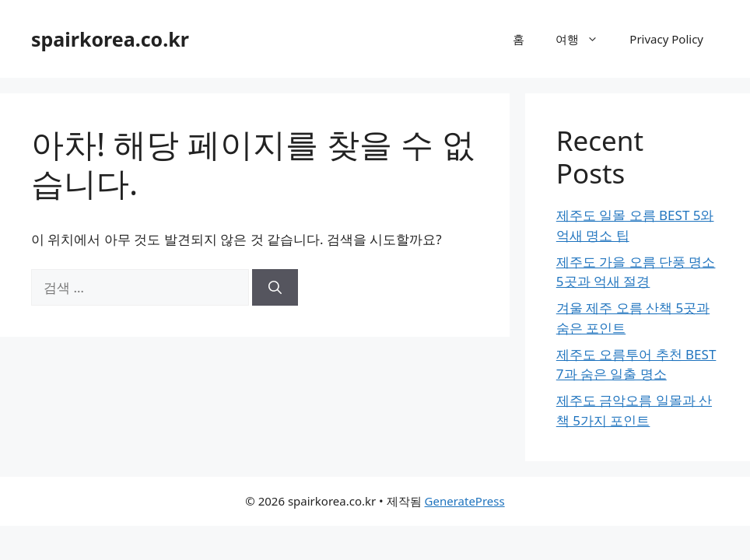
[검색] (275, 288)
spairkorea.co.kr (110, 39)
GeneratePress (465, 501)
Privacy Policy (666, 39)
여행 (585, 39)
